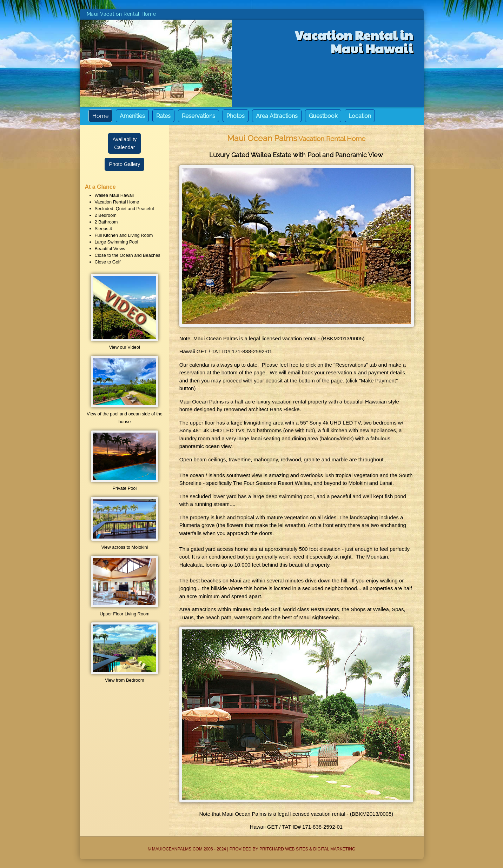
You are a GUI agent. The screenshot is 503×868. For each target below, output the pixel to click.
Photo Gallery (124, 164)
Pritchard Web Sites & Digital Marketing (307, 849)
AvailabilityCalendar (124, 143)
